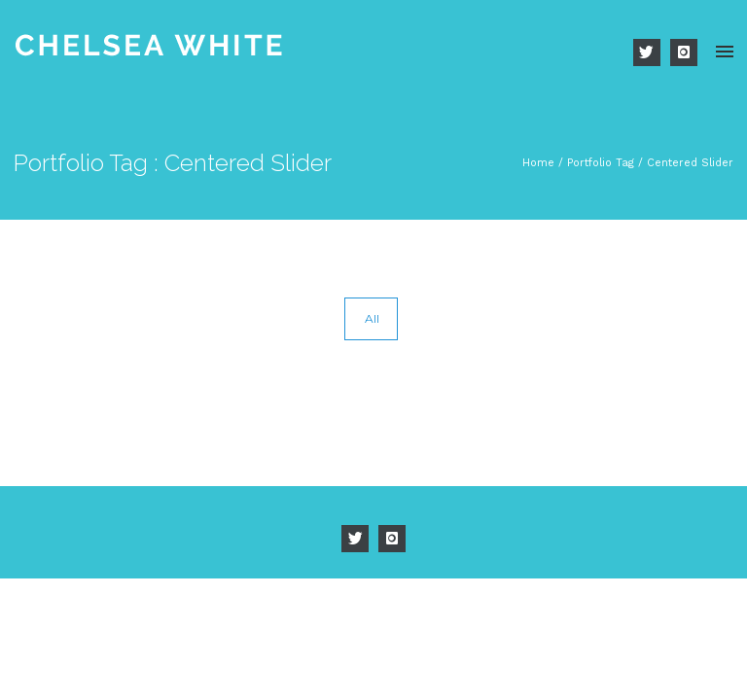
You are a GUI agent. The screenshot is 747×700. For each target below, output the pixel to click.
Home (538, 163)
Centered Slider (690, 163)
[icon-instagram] (684, 52)
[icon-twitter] (652, 52)
